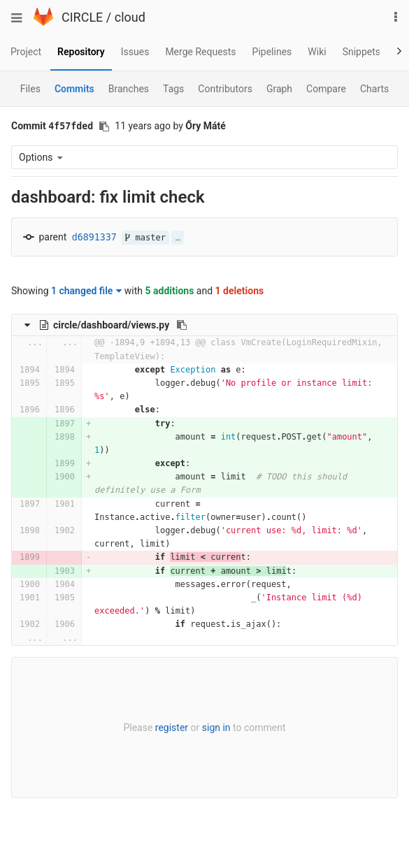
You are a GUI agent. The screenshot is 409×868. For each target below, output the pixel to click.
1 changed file (86, 291)
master (145, 238)
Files (30, 89)
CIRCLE (82, 17)
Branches (129, 89)
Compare (326, 89)
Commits (74, 89)
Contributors (225, 89)
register (172, 728)
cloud (130, 17)
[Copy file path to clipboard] (182, 325)
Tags (173, 89)
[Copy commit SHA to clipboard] (104, 126)
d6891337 (94, 237)
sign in (216, 728)
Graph (279, 89)
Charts (374, 89)
